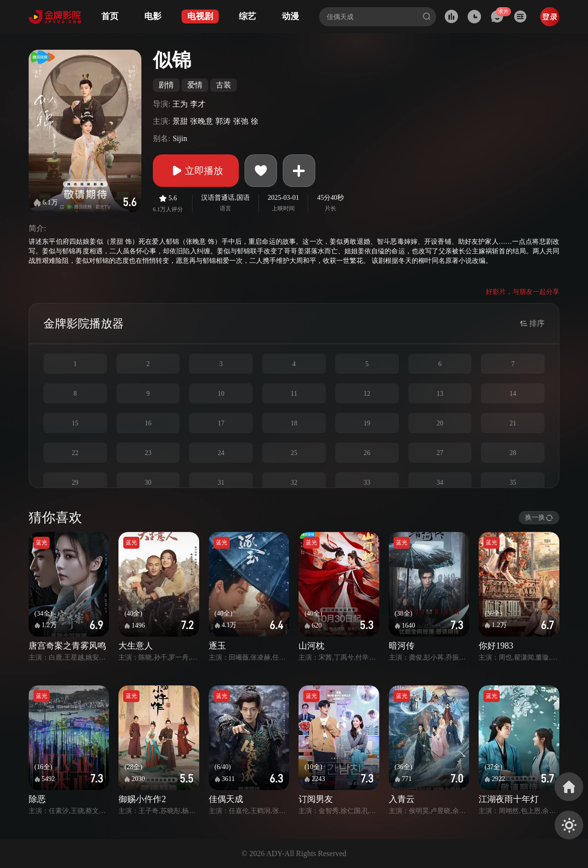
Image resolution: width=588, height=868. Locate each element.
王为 (180, 104)
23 (148, 453)
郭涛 (223, 121)
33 (367, 483)
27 (440, 453)
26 (367, 453)
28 (513, 453)
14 (513, 394)
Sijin (180, 138)
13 (440, 394)
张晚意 (202, 121)
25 (294, 453)
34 (440, 483)
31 (221, 483)
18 (294, 423)
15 (75, 423)
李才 (198, 104)
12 (367, 394)
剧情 (166, 85)
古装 (224, 85)
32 (294, 483)
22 (75, 453)
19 (367, 423)
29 (75, 483)
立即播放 (196, 171)
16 (148, 423)
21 (513, 423)
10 (221, 394)
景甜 (180, 121)
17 (221, 423)
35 (513, 483)
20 (440, 423)
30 (148, 483)
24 (221, 453)
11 (294, 394)
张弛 (241, 121)
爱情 (195, 85)
